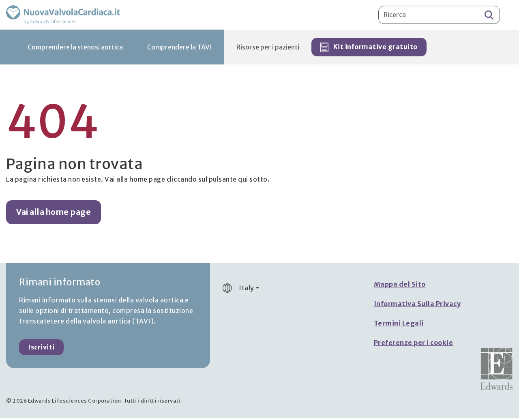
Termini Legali (399, 325)
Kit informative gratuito (369, 49)
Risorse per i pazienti (268, 49)
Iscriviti (41, 349)
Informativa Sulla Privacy (417, 306)
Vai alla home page (54, 214)
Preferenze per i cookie (414, 345)
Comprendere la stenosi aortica (75, 49)
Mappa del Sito (400, 286)
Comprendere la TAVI (180, 49)
